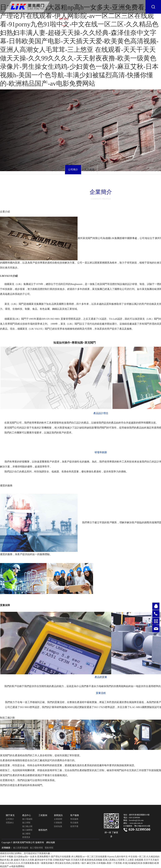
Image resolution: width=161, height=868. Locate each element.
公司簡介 (73, 170)
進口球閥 (26, 823)
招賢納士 (10, 823)
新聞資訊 (107, 19)
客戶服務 (122, 19)
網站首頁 (49, 19)
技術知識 (58, 826)
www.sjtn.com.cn (136, 823)
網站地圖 (51, 842)
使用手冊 (74, 826)
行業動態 (58, 823)
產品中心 (78, 19)
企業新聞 (58, 819)
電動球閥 (49, 848)
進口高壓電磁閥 (21, 848)
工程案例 (93, 19)
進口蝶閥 (26, 834)
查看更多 (26, 837)
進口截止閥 (27, 826)
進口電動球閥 (36, 848)
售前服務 (74, 819)
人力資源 (89, 170)
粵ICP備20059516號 (142, 826)
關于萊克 (64, 19)
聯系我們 (137, 19)
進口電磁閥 (27, 819)
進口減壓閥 (27, 830)
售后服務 (74, 823)
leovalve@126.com (136, 820)
